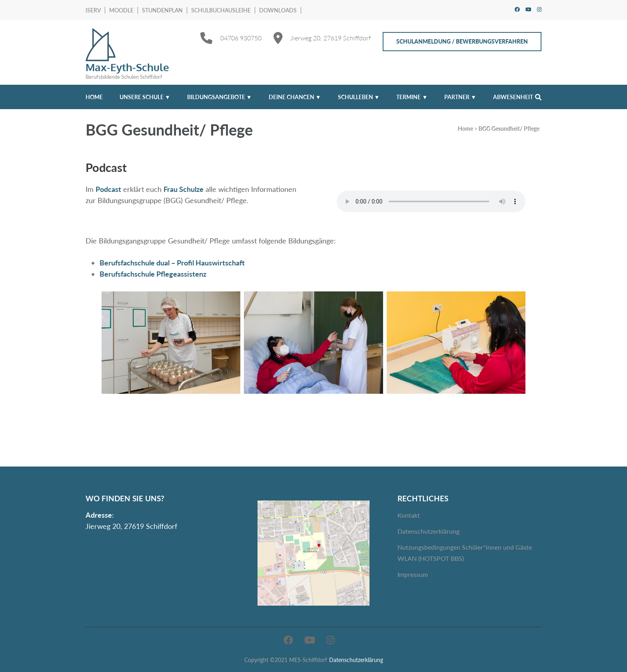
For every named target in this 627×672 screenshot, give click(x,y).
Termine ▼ (412, 97)
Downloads (278, 10)
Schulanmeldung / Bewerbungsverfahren (462, 41)
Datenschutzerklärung (428, 531)
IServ (93, 10)
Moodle (121, 10)
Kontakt (409, 515)
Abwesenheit (513, 97)
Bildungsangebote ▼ (220, 97)
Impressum (413, 574)
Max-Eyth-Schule (127, 67)
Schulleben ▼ (359, 97)
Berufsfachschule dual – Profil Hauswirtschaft (172, 263)
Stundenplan (162, 10)
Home (94, 97)
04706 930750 (241, 38)
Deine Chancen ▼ (295, 97)
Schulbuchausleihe (221, 10)
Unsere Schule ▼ (145, 97)
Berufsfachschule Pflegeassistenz (153, 274)
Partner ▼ (460, 97)
